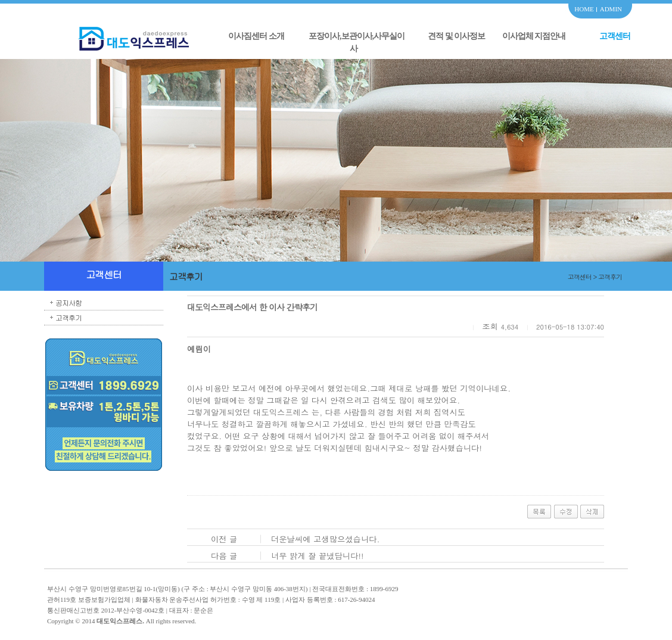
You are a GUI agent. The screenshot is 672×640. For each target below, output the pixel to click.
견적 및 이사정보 (456, 36)
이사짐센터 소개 (256, 36)
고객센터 (615, 36)
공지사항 (69, 302)
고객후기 (69, 317)
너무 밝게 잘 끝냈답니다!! (318, 556)
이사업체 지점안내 (534, 36)
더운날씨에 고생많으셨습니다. (326, 539)
